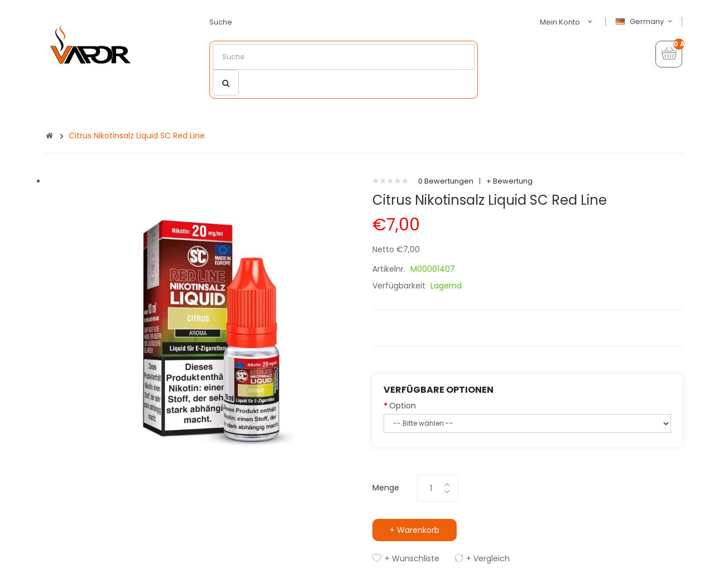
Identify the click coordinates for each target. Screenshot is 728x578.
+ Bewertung (509, 181)
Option (403, 406)
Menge (386, 488)
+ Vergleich (488, 558)
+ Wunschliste (412, 558)
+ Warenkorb (415, 530)
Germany (645, 22)
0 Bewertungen (446, 181)
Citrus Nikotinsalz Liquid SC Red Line (137, 136)
